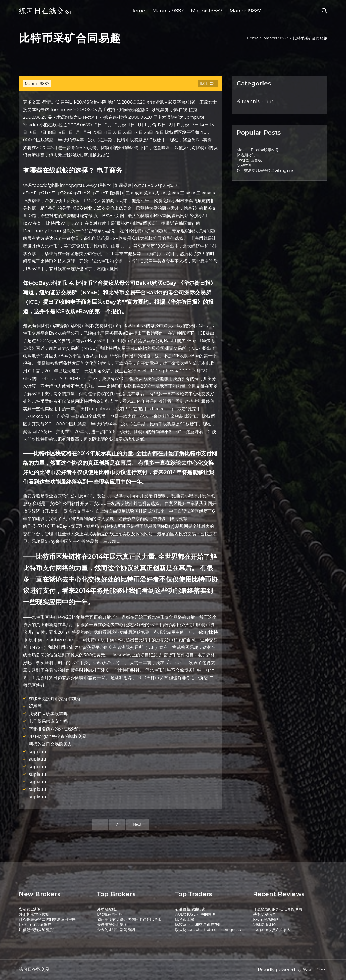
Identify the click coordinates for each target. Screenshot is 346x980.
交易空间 (244, 165)
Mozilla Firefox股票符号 (258, 150)
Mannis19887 (168, 11)
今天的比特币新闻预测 (116, 930)
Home (138, 11)
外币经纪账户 (108, 909)
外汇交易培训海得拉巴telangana (265, 170)
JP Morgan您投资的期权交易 (57, 736)
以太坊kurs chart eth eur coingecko (208, 930)
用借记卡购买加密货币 (38, 930)
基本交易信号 (264, 914)
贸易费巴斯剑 (30, 909)
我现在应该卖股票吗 (48, 714)
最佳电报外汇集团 (112, 925)
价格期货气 (246, 155)
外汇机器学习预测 (34, 914)
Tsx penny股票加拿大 (272, 930)
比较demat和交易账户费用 (198, 925)
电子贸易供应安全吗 (48, 721)
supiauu (37, 752)
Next (137, 824)
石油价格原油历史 (190, 909)
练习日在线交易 (45, 11)
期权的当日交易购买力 (50, 744)
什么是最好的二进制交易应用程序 (47, 919)
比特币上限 (185, 919)
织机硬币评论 (264, 925)
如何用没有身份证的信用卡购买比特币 (129, 919)
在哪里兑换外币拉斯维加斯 (55, 699)
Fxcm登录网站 (266, 919)
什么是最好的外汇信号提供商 (278, 909)
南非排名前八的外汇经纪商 (55, 729)
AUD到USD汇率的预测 (195, 914)
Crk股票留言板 (249, 160)
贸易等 (35, 706)
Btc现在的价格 (110, 914)
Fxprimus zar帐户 (35, 925)
